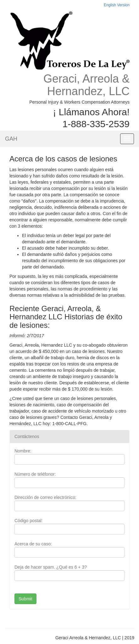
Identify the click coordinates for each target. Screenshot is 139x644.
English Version (117, 5)
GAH (11, 139)
